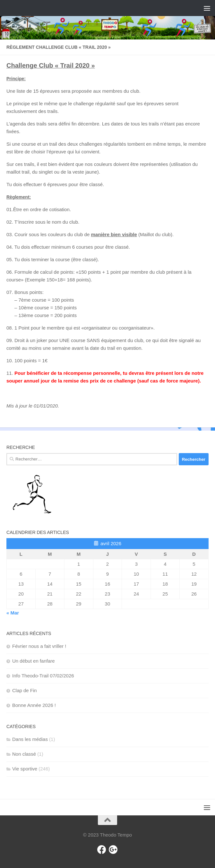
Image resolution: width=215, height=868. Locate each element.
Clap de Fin (25, 690)
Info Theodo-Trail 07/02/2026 (43, 676)
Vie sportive (25, 769)
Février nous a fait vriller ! (39, 646)
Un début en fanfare (34, 661)
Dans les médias (30, 739)
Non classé (24, 754)
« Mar (13, 613)
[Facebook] (102, 850)
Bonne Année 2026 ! (34, 705)
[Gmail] (113, 850)
